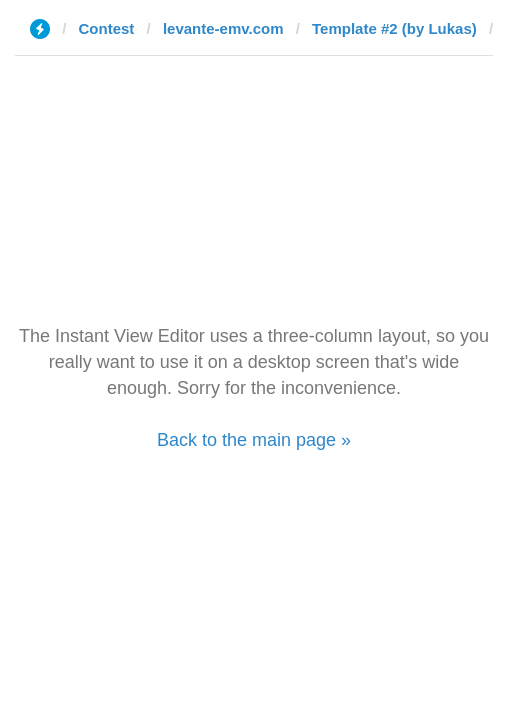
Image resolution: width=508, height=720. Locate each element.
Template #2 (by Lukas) (394, 28)
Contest (107, 28)
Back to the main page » (254, 440)
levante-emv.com (223, 28)
